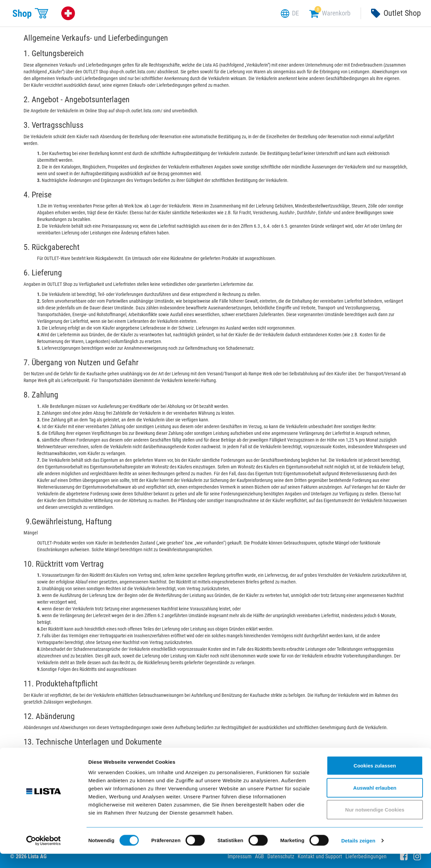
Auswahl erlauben (375, 802)
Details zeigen (358, 855)
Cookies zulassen (375, 780)
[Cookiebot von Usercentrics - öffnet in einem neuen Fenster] (44, 855)
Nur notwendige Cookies (375, 824)
